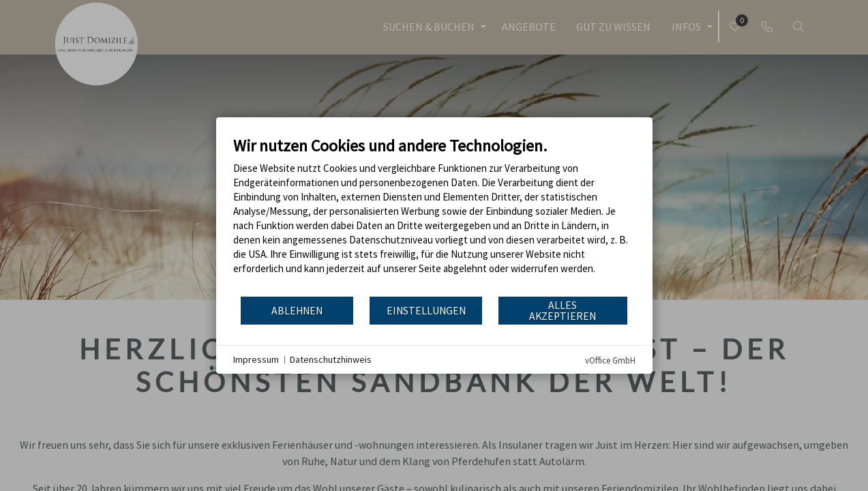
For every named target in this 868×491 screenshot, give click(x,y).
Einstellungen (426, 311)
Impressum (256, 359)
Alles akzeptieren (563, 311)
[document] (434, 215)
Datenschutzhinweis (331, 359)
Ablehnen (297, 311)
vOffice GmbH (610, 360)
